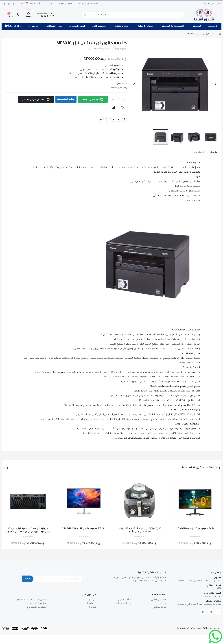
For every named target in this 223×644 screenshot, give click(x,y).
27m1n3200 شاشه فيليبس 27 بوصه (195, 538)
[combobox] (133, 15)
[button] (134, 125)
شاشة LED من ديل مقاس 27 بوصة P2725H (84, 538)
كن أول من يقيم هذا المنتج (100, 49)
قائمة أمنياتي (124, 609)
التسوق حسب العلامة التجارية (32, 609)
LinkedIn (113, 120)
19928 (219, 598)
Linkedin (203, 621)
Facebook (124, 120)
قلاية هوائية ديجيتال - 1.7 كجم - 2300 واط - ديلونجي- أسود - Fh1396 (139, 540)
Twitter (119, 120)
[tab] (214, 153)
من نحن (92, 609)
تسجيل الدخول (65, 4)
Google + (107, 120)
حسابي (162, 613)
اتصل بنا (50, 4)
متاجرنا (93, 617)
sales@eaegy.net (213, 606)
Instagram (211, 621)
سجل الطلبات (123, 613)
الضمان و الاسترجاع (37, 617)
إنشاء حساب (36, 4)
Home (220, 34)
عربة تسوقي (159, 617)
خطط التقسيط (66, 100)
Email (101, 120)
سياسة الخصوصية (37, 613)
